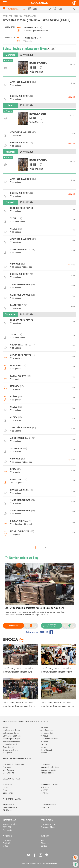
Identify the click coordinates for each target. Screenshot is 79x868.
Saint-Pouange (46, 730)
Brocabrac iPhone (48, 827)
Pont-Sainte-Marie (10, 744)
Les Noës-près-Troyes (12, 730)
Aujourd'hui (7, 785)
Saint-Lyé (44, 736)
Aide (43, 840)
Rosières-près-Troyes (11, 739)
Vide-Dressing (8, 773)
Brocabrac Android (49, 824)
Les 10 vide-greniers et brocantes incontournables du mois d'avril (35, 608)
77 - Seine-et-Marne (48, 805)
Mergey (43, 747)
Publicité (6, 843)
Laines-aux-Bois (47, 733)
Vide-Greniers (8, 770)
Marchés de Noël (47, 773)
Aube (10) (18, 16)
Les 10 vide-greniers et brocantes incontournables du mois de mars (56, 670)
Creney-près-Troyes (11, 750)
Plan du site (8, 830)
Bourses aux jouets (48, 770)
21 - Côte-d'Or (8, 805)
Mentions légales (10, 824)
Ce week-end (8, 790)
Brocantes (7, 767)
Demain (6, 787)
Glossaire (45, 843)
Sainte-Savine (30, 16)
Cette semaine (9, 793)
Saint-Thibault (46, 750)
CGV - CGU (7, 827)
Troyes (6, 727)
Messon (44, 753)
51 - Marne (7, 810)
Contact (44, 846)
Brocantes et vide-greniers (13, 764)
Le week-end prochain (49, 785)
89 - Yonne (45, 807)
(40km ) (47, 48)
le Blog (6, 846)
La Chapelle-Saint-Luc (12, 736)
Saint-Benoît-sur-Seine (49, 739)
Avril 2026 (45, 787)
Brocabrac (7, 840)
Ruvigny (44, 744)
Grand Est (7, 16)
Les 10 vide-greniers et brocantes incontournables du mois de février (19, 704)
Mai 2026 (44, 790)
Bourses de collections (49, 767)
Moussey (44, 742)
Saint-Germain (9, 747)
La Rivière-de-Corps (11, 733)
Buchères (44, 727)
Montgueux (8, 753)
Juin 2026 (45, 793)
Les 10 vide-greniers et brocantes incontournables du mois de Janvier (57, 704)
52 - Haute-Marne (10, 807)
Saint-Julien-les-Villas (11, 742)
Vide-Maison (46, 764)
